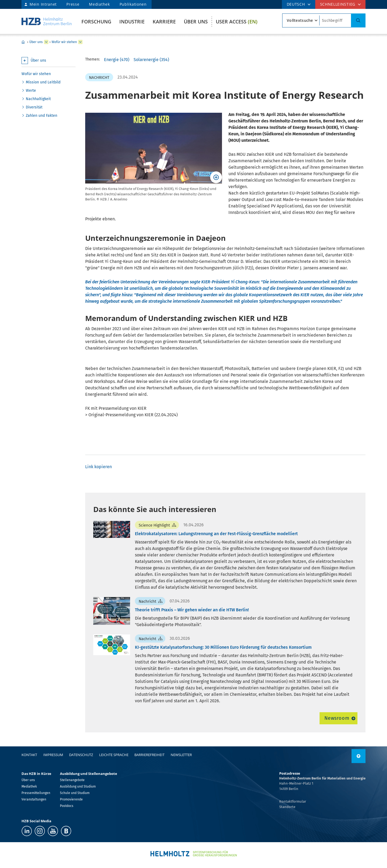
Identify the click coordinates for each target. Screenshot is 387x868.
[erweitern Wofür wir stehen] (80, 42)
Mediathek (99, 4)
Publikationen (133, 4)
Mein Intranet (43, 4)
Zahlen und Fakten (42, 116)
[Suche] (358, 20)
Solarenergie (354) (151, 60)
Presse (73, 4)
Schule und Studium (75, 793)
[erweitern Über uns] (46, 42)
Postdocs (67, 806)
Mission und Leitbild (43, 82)
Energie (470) (117, 60)
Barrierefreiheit (149, 755)
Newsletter (181, 755)
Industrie (132, 22)
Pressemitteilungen (36, 793)
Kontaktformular (293, 801)
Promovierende (71, 799)
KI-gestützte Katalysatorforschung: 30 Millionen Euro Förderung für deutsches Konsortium (223, 647)
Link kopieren (98, 467)
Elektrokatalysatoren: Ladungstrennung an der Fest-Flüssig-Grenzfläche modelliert (216, 534)
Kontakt (29, 755)
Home (23, 42)
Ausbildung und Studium (78, 786)
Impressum (53, 755)
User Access (237, 22)
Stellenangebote (72, 780)
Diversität (34, 107)
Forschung (96, 22)
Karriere (164, 22)
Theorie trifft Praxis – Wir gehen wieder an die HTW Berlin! (192, 610)
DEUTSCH (296, 4)
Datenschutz (81, 755)
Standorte (287, 807)
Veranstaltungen (34, 799)
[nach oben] (359, 756)
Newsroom (337, 718)
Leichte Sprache (114, 755)
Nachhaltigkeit (38, 99)
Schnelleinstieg (338, 4)
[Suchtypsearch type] (301, 20)
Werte (31, 91)
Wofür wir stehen (64, 42)
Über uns (196, 22)
